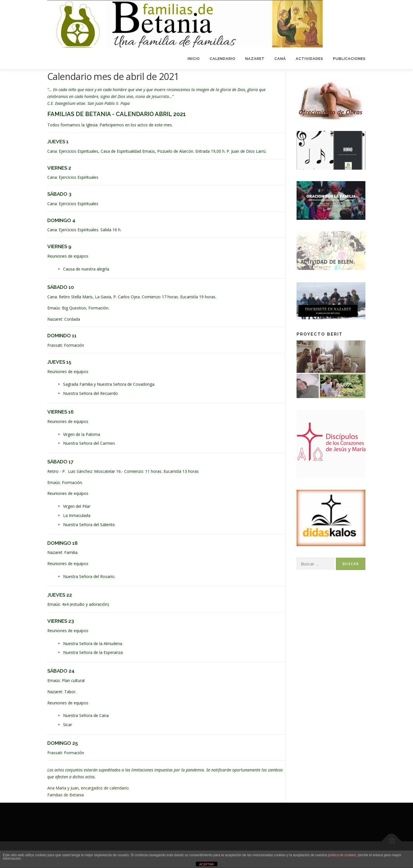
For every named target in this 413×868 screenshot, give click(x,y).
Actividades (309, 59)
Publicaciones (349, 59)
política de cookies (342, 855)
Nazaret (255, 59)
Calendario (223, 59)
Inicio (194, 59)
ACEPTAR (206, 864)
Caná (280, 59)
